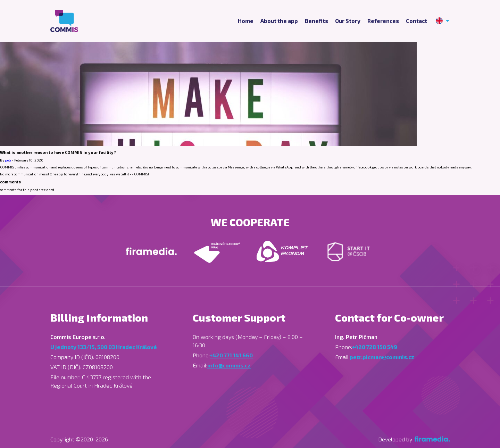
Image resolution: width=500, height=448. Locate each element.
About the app (279, 21)
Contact (416, 21)
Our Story (348, 21)
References (383, 21)
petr (8, 160)
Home (246, 21)
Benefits (316, 21)
